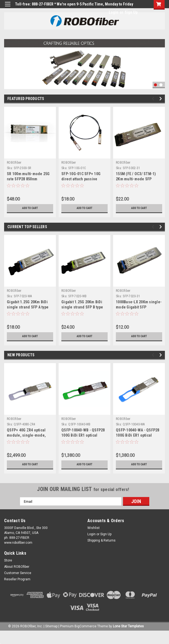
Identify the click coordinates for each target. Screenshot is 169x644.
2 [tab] (161, 85)
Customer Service (18, 573)
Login (114, 12)
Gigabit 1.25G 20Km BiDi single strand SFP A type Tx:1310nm (28, 307)
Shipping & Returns (101, 540)
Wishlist (94, 528)
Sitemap (51, 626)
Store (8, 560)
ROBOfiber (14, 163)
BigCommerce (85, 626)
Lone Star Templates (128, 626)
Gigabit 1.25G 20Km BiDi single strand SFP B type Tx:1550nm (82, 307)
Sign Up (131, 12)
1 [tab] (155, 85)
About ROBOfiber (17, 567)
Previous (154, 99)
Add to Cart (30, 208)
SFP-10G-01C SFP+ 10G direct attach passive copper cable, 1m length (82, 179)
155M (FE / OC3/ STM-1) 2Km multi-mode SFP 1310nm (136, 179)
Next (161, 99)
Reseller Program (17, 579)
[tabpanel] (84, 64)
